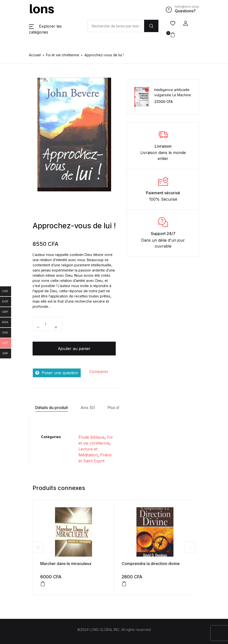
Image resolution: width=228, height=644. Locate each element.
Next (190, 547)
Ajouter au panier (74, 349)
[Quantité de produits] (47, 324)
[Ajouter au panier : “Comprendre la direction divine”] (124, 584)
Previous (38, 547)
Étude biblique (92, 437)
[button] (186, 23)
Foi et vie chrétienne (63, 55)
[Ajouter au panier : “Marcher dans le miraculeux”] (43, 584)
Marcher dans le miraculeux (66, 564)
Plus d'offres (119, 408)
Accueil (35, 55)
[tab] (51, 408)
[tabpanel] (74, 135)
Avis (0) (88, 408)
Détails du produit (52, 408)
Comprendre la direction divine (151, 564)
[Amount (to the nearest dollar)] (116, 26)
